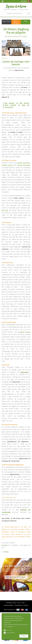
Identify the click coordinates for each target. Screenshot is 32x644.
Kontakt (5, 545)
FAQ (26, 21)
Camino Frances (8, 165)
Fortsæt (24, 636)
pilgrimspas (25, 372)
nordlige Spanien (24, 332)
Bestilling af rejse (11, 603)
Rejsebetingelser (9, 605)
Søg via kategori (16, 22)
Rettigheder (18, 605)
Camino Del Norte (24, 163)
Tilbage (6, 552)
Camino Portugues (24, 165)
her (12, 304)
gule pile (5, 210)
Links (23, 603)
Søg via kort (6, 21)
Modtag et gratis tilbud (17, 577)
